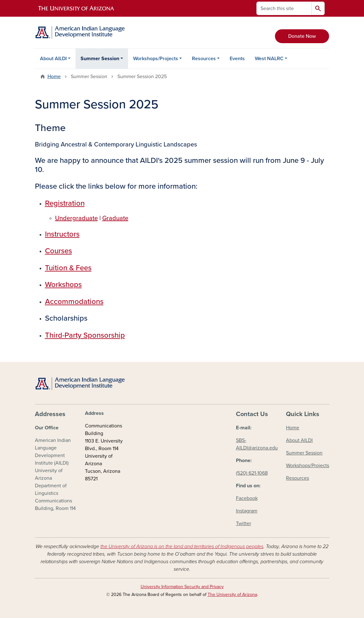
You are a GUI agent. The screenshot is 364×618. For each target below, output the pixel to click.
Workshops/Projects (156, 59)
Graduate (115, 218)
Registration (65, 203)
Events (237, 59)
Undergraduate (76, 218)
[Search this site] (284, 8)
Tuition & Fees (68, 268)
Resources (204, 59)
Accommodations (74, 302)
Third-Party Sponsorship (85, 335)
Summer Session (100, 59)
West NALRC (269, 59)
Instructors (62, 234)
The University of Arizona (232, 595)
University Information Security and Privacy (182, 587)
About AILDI (53, 59)
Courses (59, 251)
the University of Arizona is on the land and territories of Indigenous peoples (182, 546)
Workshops (63, 285)
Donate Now (302, 36)
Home (54, 77)
